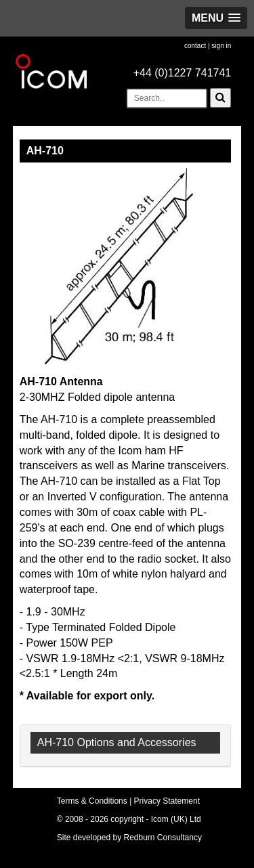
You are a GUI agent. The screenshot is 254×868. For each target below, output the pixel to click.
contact (195, 46)
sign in (221, 46)
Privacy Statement (167, 801)
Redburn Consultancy (163, 838)
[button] (216, 18)
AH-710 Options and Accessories (117, 742)
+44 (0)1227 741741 (183, 73)
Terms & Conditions (92, 801)
